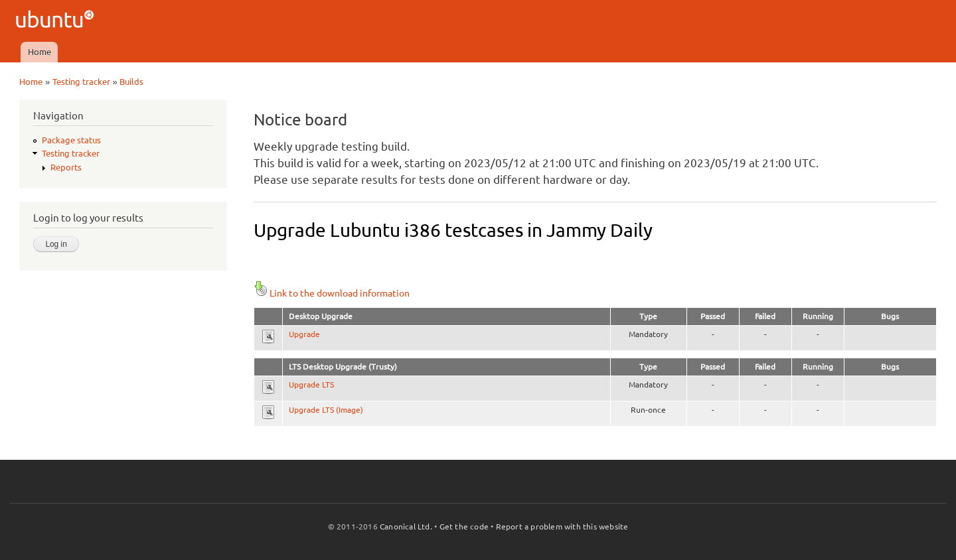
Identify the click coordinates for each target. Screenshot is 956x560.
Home (40, 52)
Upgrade (304, 334)
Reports (66, 167)
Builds (131, 82)
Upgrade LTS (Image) (326, 410)
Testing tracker (81, 82)
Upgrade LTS (311, 385)
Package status (71, 140)
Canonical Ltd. (406, 526)
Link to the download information (332, 293)
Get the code (464, 526)
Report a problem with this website (562, 526)
